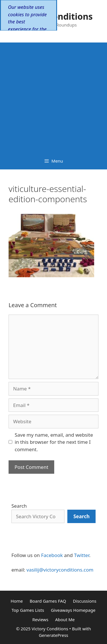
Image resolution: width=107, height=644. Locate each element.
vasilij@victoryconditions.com (60, 570)
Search (19, 506)
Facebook (52, 555)
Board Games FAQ (48, 601)
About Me (65, 619)
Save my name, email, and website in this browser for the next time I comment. (54, 442)
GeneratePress (53, 635)
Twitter (81, 555)
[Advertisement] (53, 96)
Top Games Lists (28, 610)
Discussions (84, 601)
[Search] (81, 517)
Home (17, 601)
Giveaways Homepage (73, 610)
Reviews (40, 619)
